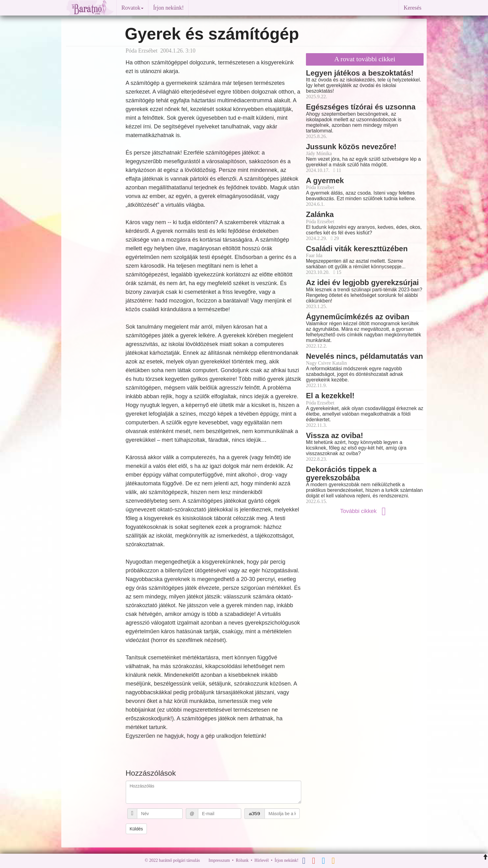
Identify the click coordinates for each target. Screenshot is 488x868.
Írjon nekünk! (168, 8)
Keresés (413, 8)
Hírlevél (262, 860)
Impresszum (219, 860)
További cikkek (365, 511)
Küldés (136, 829)
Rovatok (132, 8)
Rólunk (242, 860)
